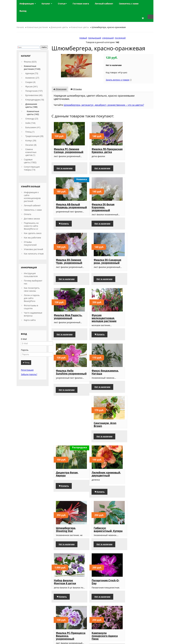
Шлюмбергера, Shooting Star (99, 389)
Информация (28, 4)
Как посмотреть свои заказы (32, 289)
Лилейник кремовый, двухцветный (63, 390)
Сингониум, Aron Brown (100, 334)
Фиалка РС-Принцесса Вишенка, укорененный (132, 450)
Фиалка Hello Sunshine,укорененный (139, 273)
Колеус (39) (31, 140)
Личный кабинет (32, 205)
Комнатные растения (37, 27)
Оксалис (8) (31, 145)
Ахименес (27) (32, 78)
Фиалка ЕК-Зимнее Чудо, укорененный (102, 212)
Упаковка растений (33, 249)
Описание (60, 89)
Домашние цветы (59, 27)
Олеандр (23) (32, 119)
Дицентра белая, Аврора (134, 334)
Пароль (25, 350)
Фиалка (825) (30, 62)
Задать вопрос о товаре (117, 80)
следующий (108, 38)
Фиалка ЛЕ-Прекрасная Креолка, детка (99, 152)
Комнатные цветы (80, 27)
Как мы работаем (32, 238)
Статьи (62, 4)
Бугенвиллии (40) (34, 95)
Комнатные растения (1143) (32, 68)
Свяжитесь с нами (33, 210)
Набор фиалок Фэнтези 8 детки (65, 447)
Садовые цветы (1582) (30, 161)
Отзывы (76, 89)
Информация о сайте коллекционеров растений (32, 197)
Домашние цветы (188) (31, 105)
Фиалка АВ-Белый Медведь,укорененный (139, 150)
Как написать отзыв (34, 254)
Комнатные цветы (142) (33, 113)
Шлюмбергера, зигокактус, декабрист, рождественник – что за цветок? (104, 105)
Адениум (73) (32, 73)
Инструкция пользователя (31, 275)
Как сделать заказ (33, 233)
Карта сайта (30, 320)
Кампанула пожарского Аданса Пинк (67, 512)
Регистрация (27, 370)
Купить (131, 174)
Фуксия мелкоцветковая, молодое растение (101, 274)
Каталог (47, 4)
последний (120, 38)
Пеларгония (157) (34, 91)
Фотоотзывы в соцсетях (31, 307)
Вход (26, 363)
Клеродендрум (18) (35, 100)
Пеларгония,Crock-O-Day (102, 447)
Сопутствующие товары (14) (32, 168)
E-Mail (24, 339)
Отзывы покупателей (30, 243)
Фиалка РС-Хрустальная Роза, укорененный (101, 512)
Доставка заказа (32, 219)
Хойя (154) (30, 123)
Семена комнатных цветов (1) (31, 152)
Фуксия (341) (32, 86)
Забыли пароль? (29, 374)
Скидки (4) (30, 82)
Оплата (28, 214)
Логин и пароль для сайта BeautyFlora (32, 298)
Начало (20, 27)
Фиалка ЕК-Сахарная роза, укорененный (137, 212)
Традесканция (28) (34, 136)
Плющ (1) (30, 132)
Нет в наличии (65, 174)
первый (83, 38)
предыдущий (95, 38)
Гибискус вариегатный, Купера (133, 390)
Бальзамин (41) (33, 127)
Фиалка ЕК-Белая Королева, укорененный (65, 213)
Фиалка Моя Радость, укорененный (63, 274)
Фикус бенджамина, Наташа (67, 334)
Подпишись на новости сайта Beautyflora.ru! (31, 226)
